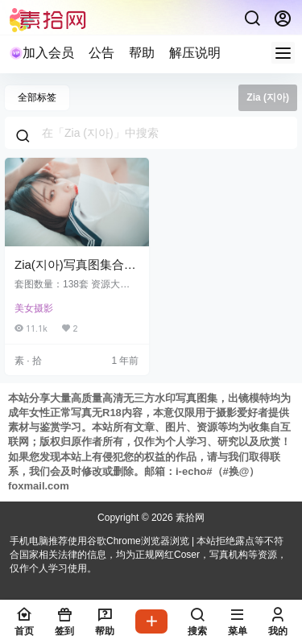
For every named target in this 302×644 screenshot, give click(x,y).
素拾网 (189, 518)
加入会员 (42, 53)
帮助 (142, 53)
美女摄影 (34, 308)
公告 (101, 53)
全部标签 (37, 97)
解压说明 (195, 53)
